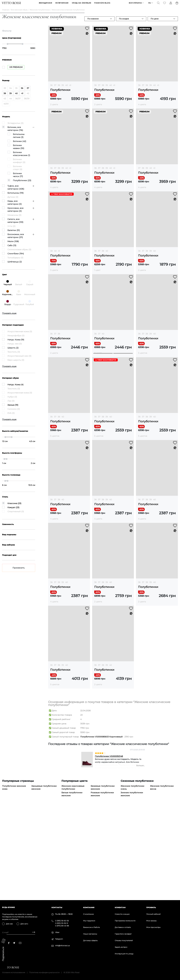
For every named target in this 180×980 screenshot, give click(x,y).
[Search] (158, 5)
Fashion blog (102, 5)
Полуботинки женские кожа (14, 878)
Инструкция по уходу (124, 954)
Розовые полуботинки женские (102, 885)
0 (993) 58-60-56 (62, 921)
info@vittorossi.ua (62, 946)
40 (67, 90)
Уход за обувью (81, 5)
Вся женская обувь (19, 14)
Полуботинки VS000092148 (109, 847)
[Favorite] (164, 5)
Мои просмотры (153, 927)
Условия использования (14, 972)
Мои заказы (151, 921)
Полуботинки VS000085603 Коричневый (101, 827)
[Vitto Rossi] (12, 5)
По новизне (93, 23)
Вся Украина (135, 5)
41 (70, 90)
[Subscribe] (33, 932)
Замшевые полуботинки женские (44, 878)
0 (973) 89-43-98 (62, 926)
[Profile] (170, 5)
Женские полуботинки (40, 14)
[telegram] (14, 943)
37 (55, 90)
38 (59, 90)
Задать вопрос (121, 947)
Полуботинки (60, 94)
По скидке (124, 23)
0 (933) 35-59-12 (62, 923)
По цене (155, 23)
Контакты (57, 907)
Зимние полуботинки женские (132, 885)
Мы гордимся (89, 921)
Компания (89, 907)
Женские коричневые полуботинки (73, 878)
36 (51, 90)
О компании (88, 914)
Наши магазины (90, 934)
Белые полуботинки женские (72, 885)
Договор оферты (90, 940)
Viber (57, 932)
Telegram (59, 939)
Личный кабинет (153, 914)
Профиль (151, 907)
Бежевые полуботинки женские (103, 878)
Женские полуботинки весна (162, 878)
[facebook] (9, 943)
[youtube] (20, 943)
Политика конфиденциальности (44, 972)
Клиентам (120, 907)
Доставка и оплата (123, 927)
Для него (24, 924)
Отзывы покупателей (124, 940)
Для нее (9, 924)
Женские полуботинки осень (132, 878)
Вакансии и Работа (91, 927)
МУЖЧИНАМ (62, 5)
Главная (6, 14)
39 (63, 90)
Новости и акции (122, 914)
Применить (19, 572)
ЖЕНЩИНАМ (46, 5)
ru (149, 5)
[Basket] (177, 5)
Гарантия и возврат (123, 934)
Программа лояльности (125, 921)
